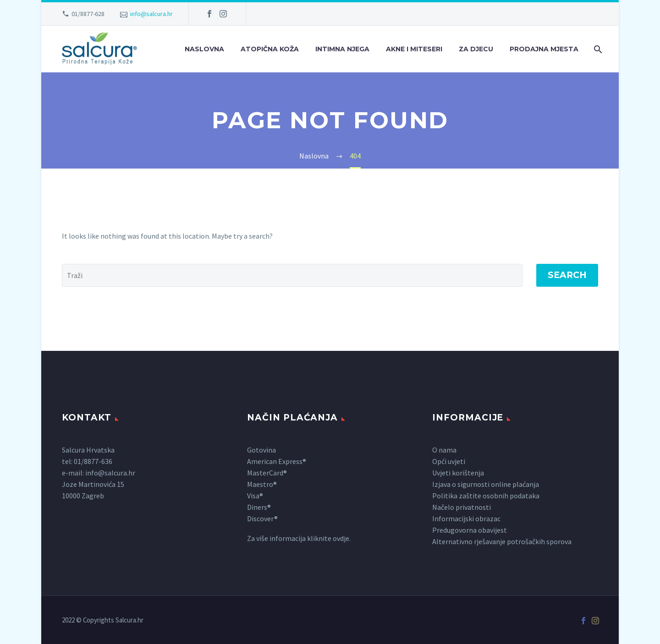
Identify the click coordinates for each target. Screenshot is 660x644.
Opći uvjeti (449, 461)
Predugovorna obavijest (470, 530)
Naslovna (204, 49)
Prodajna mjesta (544, 49)
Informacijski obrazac (466, 518)
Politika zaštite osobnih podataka (486, 496)
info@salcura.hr (151, 14)
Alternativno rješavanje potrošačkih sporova (502, 541)
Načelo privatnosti (462, 507)
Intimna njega (342, 49)
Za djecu (476, 49)
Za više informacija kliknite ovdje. (299, 538)
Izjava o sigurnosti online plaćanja (486, 484)
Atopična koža (270, 49)
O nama (444, 450)
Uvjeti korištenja (458, 473)
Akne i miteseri (414, 49)
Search (567, 275)
